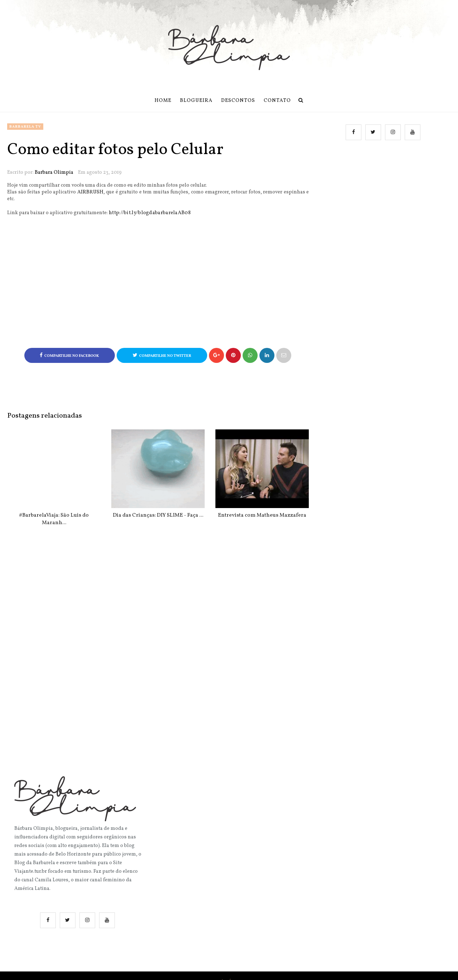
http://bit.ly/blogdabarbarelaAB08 (150, 213)
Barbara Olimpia (54, 173)
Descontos (238, 101)
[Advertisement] (384, 219)
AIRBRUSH (90, 192)
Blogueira (196, 101)
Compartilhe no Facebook (69, 356)
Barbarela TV (25, 127)
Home (163, 101)
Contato (277, 101)
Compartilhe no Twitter (162, 356)
